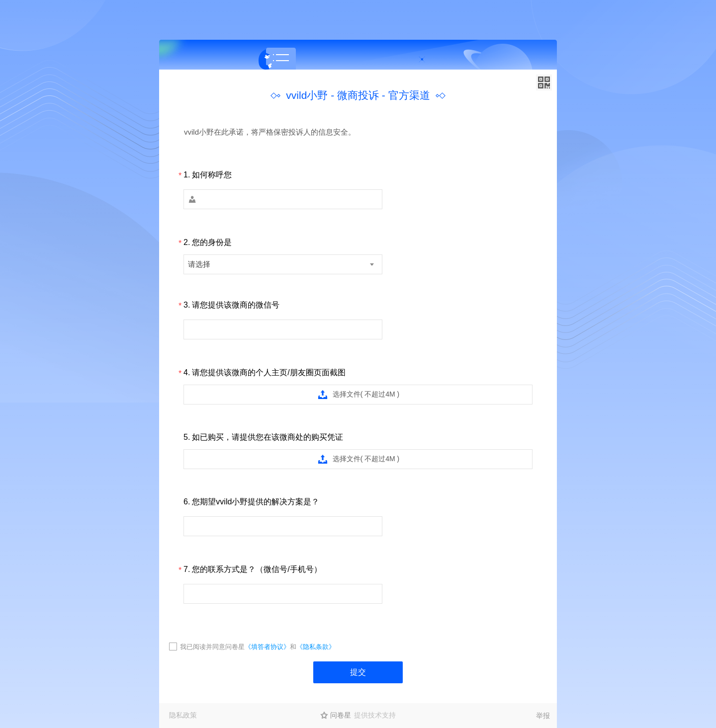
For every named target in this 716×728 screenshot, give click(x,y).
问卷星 (341, 715)
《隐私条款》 (316, 647)
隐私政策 (183, 715)
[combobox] (283, 264)
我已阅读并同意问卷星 (212, 647)
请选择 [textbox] (199, 264)
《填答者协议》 (267, 647)
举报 (543, 716)
